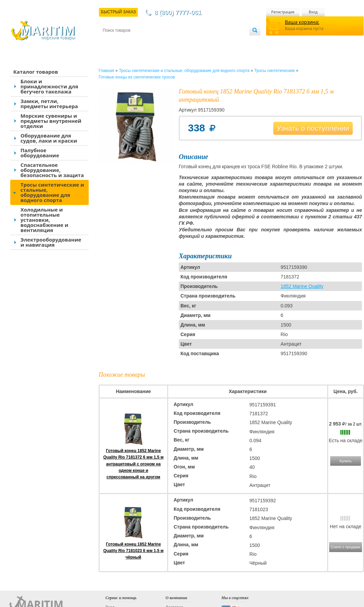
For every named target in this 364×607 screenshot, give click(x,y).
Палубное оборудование (40, 153)
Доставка (136, 41)
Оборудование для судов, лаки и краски (49, 138)
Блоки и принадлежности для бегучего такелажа (49, 86)
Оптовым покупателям (228, 41)
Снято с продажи (346, 547)
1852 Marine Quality (302, 286)
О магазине (184, 41)
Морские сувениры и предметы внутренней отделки (51, 121)
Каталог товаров (36, 72)
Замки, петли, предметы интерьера (49, 104)
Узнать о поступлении (313, 128)
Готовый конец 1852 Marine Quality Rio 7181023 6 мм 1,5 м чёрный (134, 551)
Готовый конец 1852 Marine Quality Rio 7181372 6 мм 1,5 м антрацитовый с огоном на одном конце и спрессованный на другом (134, 464)
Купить (346, 461)
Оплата (159, 41)
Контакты (111, 41)
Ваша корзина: (302, 22)
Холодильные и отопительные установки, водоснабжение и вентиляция (44, 220)
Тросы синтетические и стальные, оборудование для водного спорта (52, 192)
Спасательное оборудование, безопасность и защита (52, 170)
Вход (313, 12)
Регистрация (283, 12)
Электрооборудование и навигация (51, 242)
